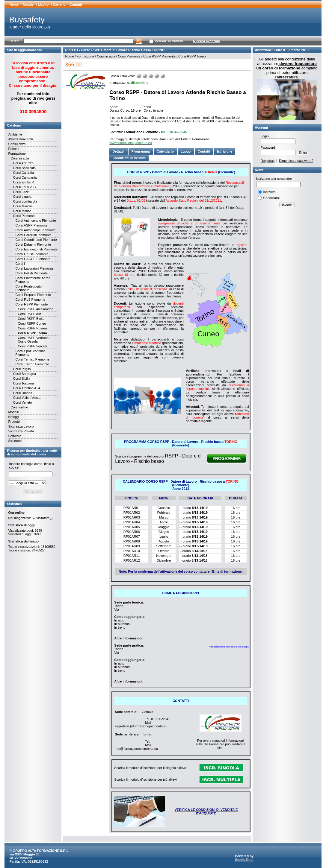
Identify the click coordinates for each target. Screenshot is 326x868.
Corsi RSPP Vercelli (32, 346)
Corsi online (19, 407)
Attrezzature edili (20, 139)
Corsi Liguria (22, 197)
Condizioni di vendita (129, 158)
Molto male (139, 76)
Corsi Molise (22, 211)
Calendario (165, 151)
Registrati (268, 161)
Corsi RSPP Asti (30, 314)
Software (15, 436)
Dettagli (118, 151)
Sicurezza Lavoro (21, 426)
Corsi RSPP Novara (32, 328)
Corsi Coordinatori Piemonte (36, 240)
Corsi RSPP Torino (32, 333)
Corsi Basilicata (24, 168)
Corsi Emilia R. (24, 182)
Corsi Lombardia (25, 201)
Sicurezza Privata (21, 431)
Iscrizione (225, 151)
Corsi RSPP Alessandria (35, 309)
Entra (303, 153)
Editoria (14, 149)
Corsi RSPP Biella (31, 319)
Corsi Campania (25, 177)
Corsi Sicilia (21, 378)
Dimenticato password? (296, 161)
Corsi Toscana (23, 383)
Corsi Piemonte (24, 216)
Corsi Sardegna (24, 374)
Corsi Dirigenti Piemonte (33, 244)
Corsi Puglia (22, 369)
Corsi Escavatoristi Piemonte (36, 249)
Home (14, 4)
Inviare (287, 205)
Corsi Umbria (22, 393)
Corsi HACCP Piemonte (33, 259)
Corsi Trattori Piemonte (32, 364)
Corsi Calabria (23, 173)
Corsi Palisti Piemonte (31, 273)
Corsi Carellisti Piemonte (33, 235)
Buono (157, 76)
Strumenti (15, 441)
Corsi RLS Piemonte (30, 300)
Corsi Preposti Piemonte (33, 295)
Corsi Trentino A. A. (27, 388)
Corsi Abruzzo (23, 163)
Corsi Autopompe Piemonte (35, 230)
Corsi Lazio (21, 192)
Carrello (59, 4)
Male (145, 76)
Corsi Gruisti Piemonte (32, 254)
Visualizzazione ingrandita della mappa (229, 647)
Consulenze (17, 144)
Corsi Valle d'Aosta (27, 398)
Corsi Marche (23, 206)
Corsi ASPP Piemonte (31, 225)
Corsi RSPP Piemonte (31, 304)
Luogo (186, 151)
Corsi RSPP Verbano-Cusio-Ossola (34, 340)
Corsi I (20, 264)
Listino (43, 4)
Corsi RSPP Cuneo (32, 323)
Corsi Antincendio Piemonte (36, 221)
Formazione (17, 153)
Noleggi (14, 417)
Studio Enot (244, 860)
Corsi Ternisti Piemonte (32, 359)
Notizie (28, 4)
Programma (141, 151)
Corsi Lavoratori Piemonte (34, 268)
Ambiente (15, 134)
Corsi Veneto (22, 402)
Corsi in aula (20, 158)
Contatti (76, 4)
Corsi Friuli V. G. (25, 187)
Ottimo (163, 76)
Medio (151, 76)
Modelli (13, 412)
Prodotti (14, 422)
